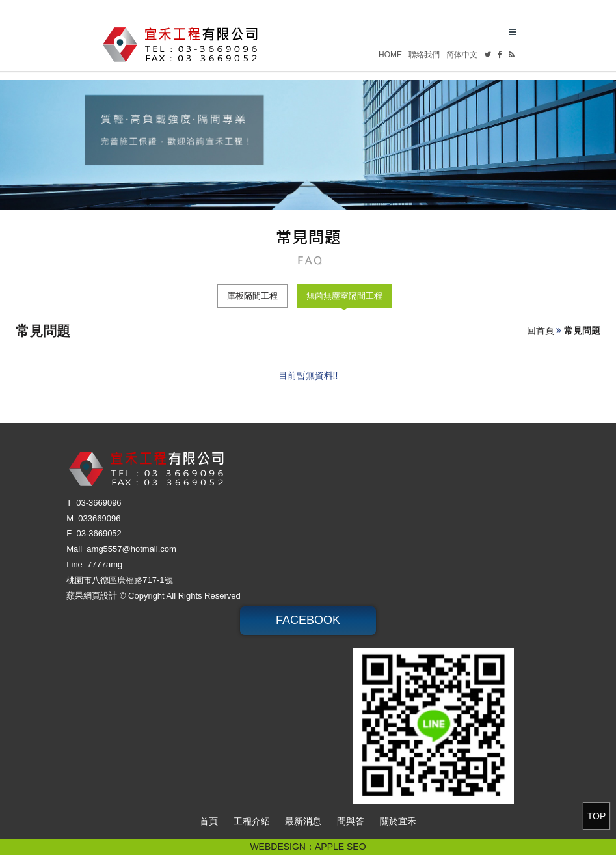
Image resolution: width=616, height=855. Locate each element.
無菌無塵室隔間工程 (344, 296)
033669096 (99, 518)
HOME (390, 55)
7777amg (105, 564)
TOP (597, 816)
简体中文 (462, 55)
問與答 (351, 821)
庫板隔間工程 (252, 296)
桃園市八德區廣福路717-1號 (119, 580)
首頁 (209, 821)
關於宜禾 (398, 821)
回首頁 (541, 331)
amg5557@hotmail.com (131, 549)
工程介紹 (252, 821)
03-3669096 (99, 503)
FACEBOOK (308, 620)
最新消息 (303, 821)
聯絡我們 (424, 55)
